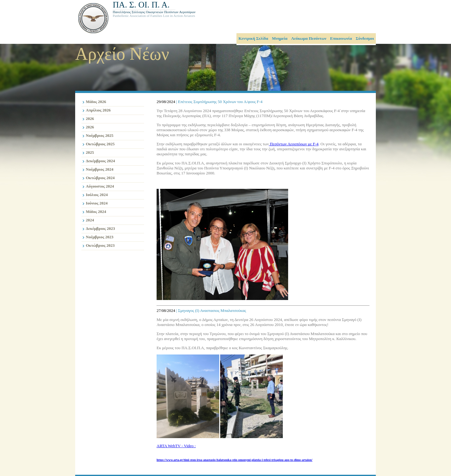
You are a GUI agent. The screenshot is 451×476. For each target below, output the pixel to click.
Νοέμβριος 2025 (100, 135)
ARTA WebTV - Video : (176, 446)
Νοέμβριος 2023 (100, 237)
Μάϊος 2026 (96, 102)
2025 (90, 152)
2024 (90, 220)
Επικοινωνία (341, 38)
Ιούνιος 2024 (97, 203)
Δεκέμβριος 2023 (100, 228)
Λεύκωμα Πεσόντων (309, 38)
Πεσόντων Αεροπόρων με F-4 (293, 144)
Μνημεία (280, 38)
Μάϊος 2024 (96, 212)
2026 (90, 119)
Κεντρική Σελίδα (253, 38)
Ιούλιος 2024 (97, 195)
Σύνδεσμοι (365, 38)
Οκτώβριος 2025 (100, 144)
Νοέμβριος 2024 (100, 169)
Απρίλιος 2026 (98, 110)
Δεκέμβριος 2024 (100, 161)
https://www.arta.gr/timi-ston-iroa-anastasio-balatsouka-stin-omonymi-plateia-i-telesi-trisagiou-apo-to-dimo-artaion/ (235, 460)
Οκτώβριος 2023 (100, 245)
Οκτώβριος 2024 (100, 178)
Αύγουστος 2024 (100, 186)
